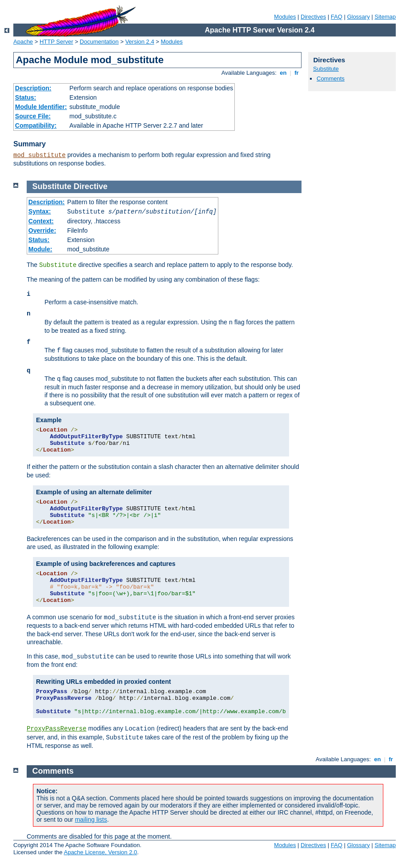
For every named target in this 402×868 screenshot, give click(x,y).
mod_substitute (40, 155)
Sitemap (385, 17)
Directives (313, 17)
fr (297, 73)
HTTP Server (56, 42)
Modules (285, 17)
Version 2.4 (140, 42)
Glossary (358, 17)
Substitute (326, 69)
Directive (91, 186)
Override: (42, 230)
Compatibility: (36, 125)
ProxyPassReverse (56, 729)
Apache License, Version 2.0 (100, 852)
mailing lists (91, 820)
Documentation (99, 42)
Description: (33, 88)
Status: (26, 97)
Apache (23, 42)
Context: (41, 221)
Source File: (33, 116)
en (283, 73)
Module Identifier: (41, 107)
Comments (331, 79)
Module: (40, 249)
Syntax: (40, 211)
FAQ (337, 17)
